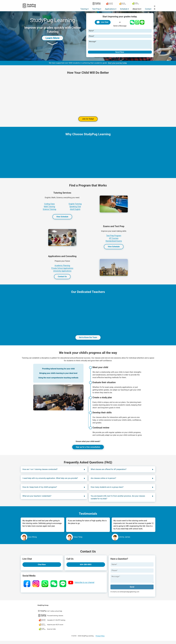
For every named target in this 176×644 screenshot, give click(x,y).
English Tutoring (75, 206)
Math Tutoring (49, 208)
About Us (136, 9)
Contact (148, 9)
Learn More (52, 38)
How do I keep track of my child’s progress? (40, 489)
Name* (91, 31)
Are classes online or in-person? (103, 480)
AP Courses (114, 240)
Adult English (75, 211)
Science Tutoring (49, 211)
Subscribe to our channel (84, 584)
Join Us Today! (88, 121)
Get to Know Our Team (88, 339)
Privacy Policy (100, 639)
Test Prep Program (114, 237)
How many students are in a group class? (107, 489)
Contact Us (62, 278)
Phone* (92, 36)
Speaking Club (75, 208)
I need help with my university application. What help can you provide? (50, 480)
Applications (110, 9)
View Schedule (62, 218)
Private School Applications (62, 270)
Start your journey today (117, 65)
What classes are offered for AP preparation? (109, 471)
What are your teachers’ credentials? (37, 498)
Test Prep (96, 9)
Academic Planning (62, 267)
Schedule (124, 9)
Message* (93, 42)
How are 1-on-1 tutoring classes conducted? (40, 471)
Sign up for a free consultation (88, 449)
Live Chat (102, 22)
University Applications (62, 273)
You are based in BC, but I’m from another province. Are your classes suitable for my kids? (118, 499)
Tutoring (84, 9)
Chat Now (42, 566)
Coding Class (49, 206)
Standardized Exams (114, 243)
